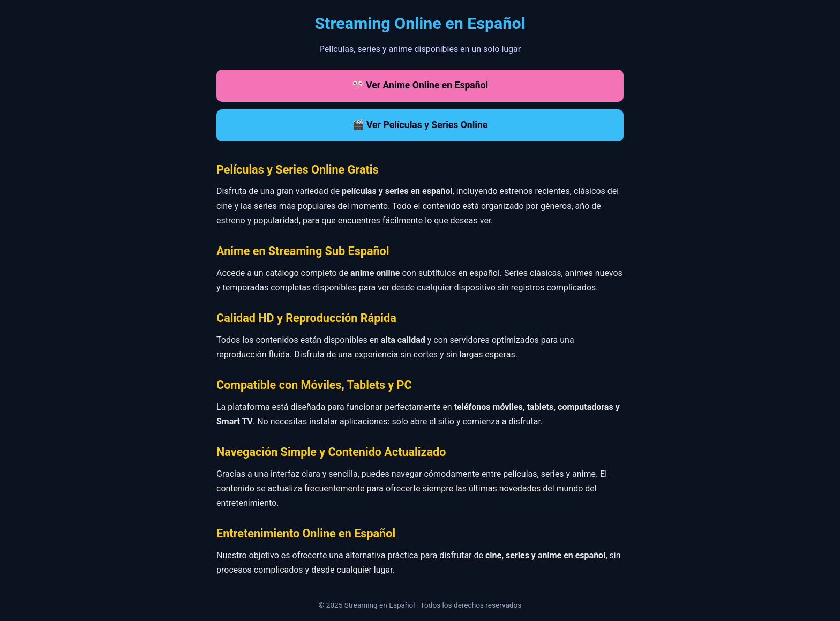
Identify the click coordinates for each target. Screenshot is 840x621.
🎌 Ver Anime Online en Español (420, 85)
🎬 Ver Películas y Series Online (420, 125)
